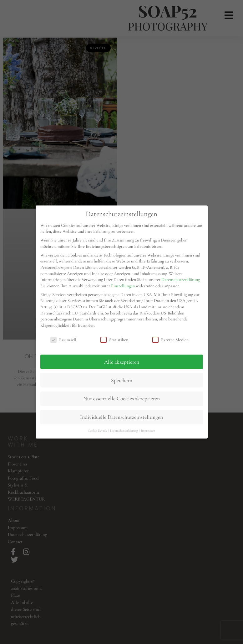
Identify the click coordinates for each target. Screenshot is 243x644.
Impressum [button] (148, 431)
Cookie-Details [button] (98, 431)
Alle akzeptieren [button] (122, 362)
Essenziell (63, 340)
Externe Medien (170, 340)
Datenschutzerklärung (181, 280)
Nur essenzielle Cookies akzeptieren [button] (121, 399)
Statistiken (114, 340)
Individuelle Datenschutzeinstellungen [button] (121, 417)
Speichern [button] (122, 380)
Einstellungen (123, 286)
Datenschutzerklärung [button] (124, 431)
